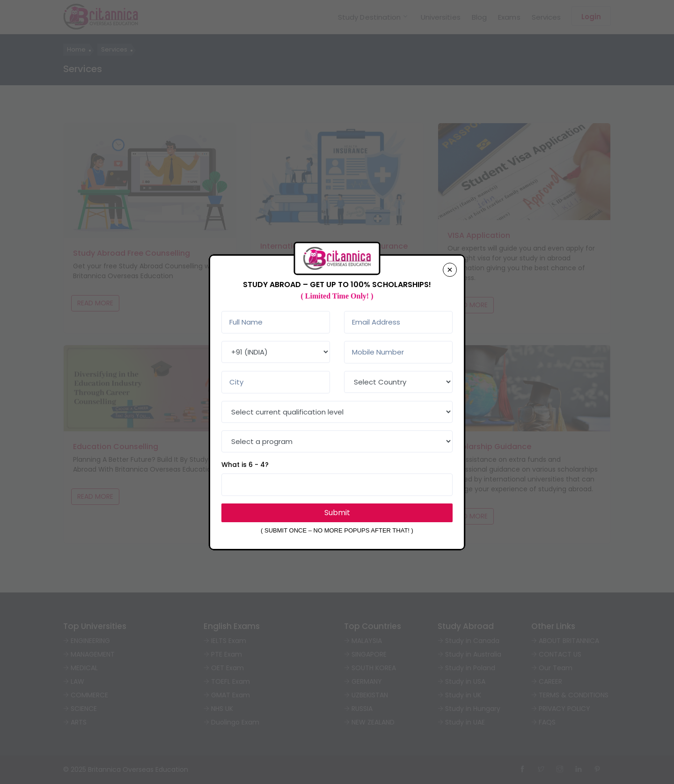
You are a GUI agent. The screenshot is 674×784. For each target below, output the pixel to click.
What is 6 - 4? (245, 465)
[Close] (450, 270)
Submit (337, 513)
